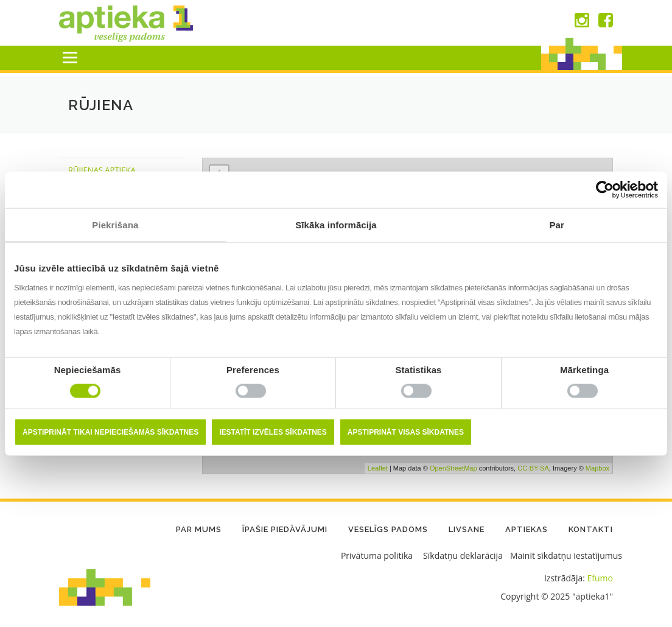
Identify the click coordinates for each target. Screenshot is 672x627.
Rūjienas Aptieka (102, 170)
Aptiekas (527, 529)
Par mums (199, 529)
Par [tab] (557, 225)
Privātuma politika (377, 555)
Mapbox (597, 468)
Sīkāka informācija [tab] (336, 225)
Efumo (600, 578)
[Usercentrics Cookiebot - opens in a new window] (605, 190)
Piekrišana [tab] (115, 225)
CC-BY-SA (533, 468)
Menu (70, 58)
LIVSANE (467, 529)
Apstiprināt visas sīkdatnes (406, 432)
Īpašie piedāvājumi (285, 529)
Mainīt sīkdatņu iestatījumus (566, 555)
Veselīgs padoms (388, 529)
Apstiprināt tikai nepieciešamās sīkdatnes (110, 432)
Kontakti (591, 529)
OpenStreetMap (453, 468)
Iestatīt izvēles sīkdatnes (273, 432)
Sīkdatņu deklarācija (463, 555)
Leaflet (378, 468)
